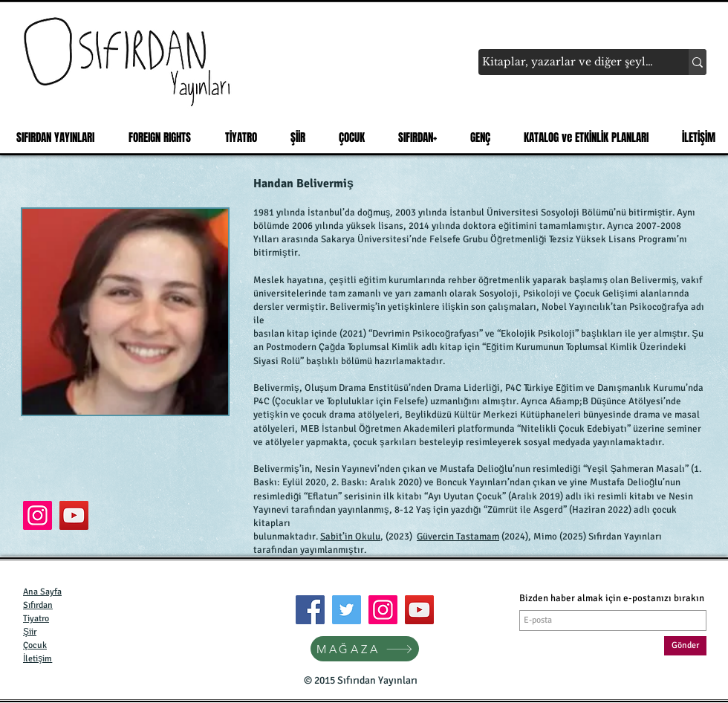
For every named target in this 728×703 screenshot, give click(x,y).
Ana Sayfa (42, 592)
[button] (237, 137)
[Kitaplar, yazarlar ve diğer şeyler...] (570, 62)
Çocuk (35, 645)
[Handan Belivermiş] (74, 515)
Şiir (30, 632)
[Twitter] (347, 610)
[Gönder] (685, 646)
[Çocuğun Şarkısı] (38, 515)
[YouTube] (419, 610)
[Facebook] (310, 610)
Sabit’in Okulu (350, 537)
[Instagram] (383, 610)
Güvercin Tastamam (458, 537)
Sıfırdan (38, 605)
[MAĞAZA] (365, 649)
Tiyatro (36, 619)
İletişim (38, 659)
